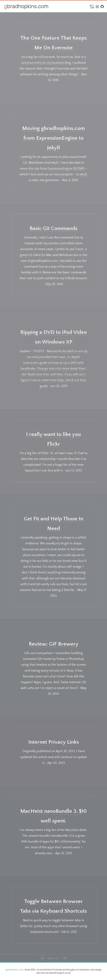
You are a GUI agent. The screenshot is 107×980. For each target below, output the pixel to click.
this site (34, 169)
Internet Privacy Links (54, 742)
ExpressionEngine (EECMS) (66, 169)
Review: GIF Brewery (54, 644)
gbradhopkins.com (26, 6)
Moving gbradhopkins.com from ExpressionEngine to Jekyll (53, 138)
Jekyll (83, 174)
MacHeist (72, 830)
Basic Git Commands (53, 228)
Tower (79, 249)
